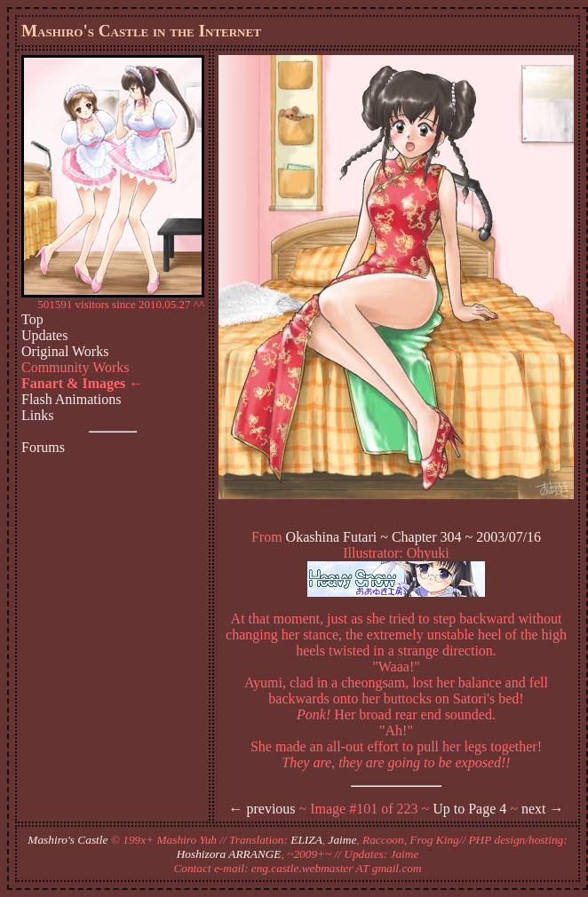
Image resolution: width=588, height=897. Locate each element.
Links (37, 415)
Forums (43, 447)
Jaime (343, 840)
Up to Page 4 (469, 809)
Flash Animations (71, 399)
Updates (44, 335)
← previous (262, 809)
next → (543, 809)
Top (32, 319)
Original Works (65, 351)
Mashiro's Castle (68, 840)
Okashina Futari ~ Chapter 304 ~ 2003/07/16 (414, 537)
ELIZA (306, 840)
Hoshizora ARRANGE (229, 854)
